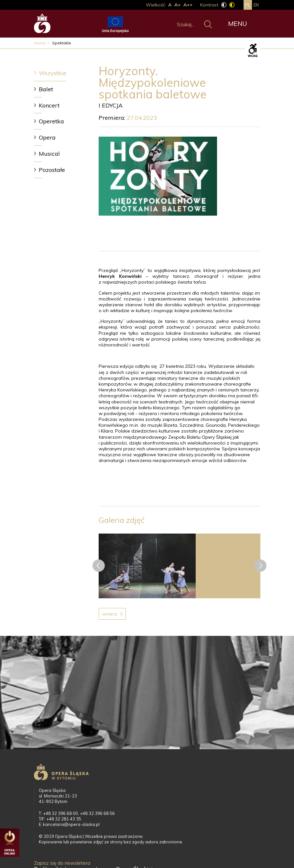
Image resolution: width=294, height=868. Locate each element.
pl (248, 5)
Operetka (51, 121)
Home (40, 43)
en (256, 5)
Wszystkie (53, 73)
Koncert (49, 105)
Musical (49, 154)
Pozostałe (52, 170)
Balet (46, 89)
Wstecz (110, 614)
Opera (47, 137)
